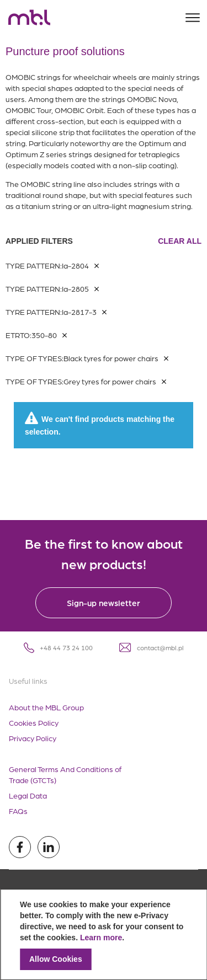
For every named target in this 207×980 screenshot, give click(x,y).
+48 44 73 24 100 (58, 648)
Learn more (101, 938)
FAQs (18, 811)
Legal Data (28, 795)
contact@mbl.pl (152, 647)
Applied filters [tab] (104, 241)
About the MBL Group (46, 707)
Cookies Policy (34, 722)
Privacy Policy (33, 738)
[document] (104, 935)
